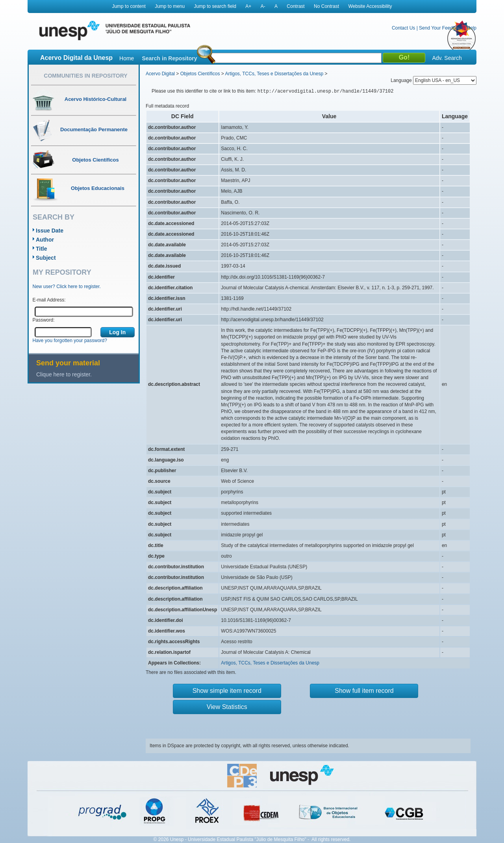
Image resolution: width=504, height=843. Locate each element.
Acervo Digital (160, 74)
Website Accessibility (370, 6)
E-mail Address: (49, 300)
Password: (44, 320)
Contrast (296, 6)
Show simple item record (227, 691)
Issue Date (50, 231)
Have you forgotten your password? (70, 341)
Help (472, 28)
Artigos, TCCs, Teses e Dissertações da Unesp (274, 74)
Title (42, 249)
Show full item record (364, 691)
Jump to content (129, 6)
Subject (46, 258)
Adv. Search (447, 58)
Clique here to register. (64, 374)
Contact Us (403, 28)
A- (263, 6)
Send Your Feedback (441, 28)
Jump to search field (215, 6)
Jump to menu (170, 6)
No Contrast (326, 6)
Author (45, 240)
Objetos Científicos (200, 74)
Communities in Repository (85, 76)
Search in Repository (169, 58)
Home (127, 58)
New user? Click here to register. (67, 287)
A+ (248, 6)
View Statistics (227, 707)
